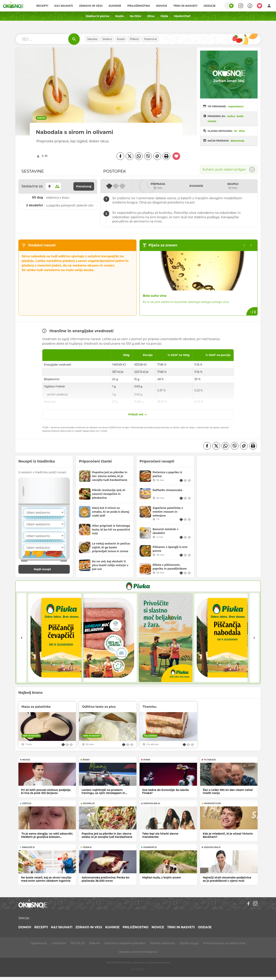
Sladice (107, 39)
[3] (166, 638)
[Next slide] (254, 638)
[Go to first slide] (251, 245)
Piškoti (134, 39)
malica (231, 116)
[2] (110, 638)
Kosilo (119, 16)
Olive (242, 131)
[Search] (241, 6)
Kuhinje (115, 6)
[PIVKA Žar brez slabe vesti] (138, 586)
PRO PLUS (78, 943)
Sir (236, 131)
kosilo (240, 116)
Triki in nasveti (185, 6)
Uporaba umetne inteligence (138, 952)
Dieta (164, 16)
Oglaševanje (39, 943)
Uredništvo (59, 943)
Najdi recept (46, 569)
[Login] (269, 6)
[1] (55, 638)
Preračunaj (84, 186)
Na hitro (136, 16)
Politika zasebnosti (163, 943)
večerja (212, 121)
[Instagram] (255, 904)
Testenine (150, 39)
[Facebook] (120, 156)
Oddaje (210, 6)
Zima (151, 16)
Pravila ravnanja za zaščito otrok (224, 943)
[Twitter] (130, 156)
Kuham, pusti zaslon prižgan (229, 170)
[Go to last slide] (22, 638)
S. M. (45, 156)
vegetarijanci (236, 106)
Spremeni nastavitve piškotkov (125, 943)
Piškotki (95, 943)
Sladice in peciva (97, 16)
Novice (162, 6)
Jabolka (92, 39)
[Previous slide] (244, 245)
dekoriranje (237, 141)
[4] (221, 638)
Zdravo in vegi (91, 6)
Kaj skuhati (64, 6)
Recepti (42, 6)
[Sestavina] (44, 512)
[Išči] (74, 39)
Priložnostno (139, 6)
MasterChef (182, 16)
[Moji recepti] (260, 6)
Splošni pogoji (189, 943)
